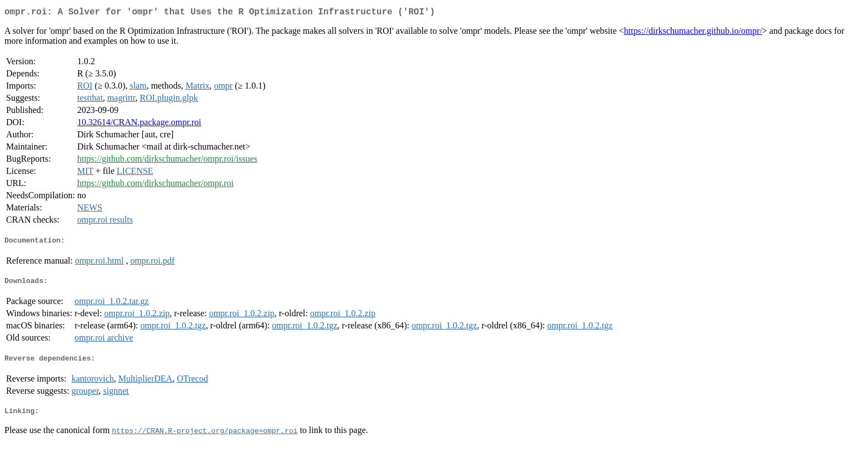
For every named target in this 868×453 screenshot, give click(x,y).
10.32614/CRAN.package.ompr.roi (139, 124)
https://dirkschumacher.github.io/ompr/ (693, 33)
